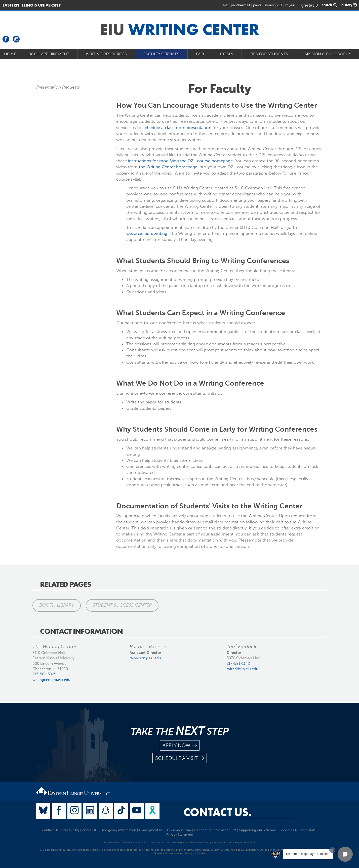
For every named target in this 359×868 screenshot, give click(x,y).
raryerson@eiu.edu (145, 658)
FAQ (200, 54)
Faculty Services (161, 54)
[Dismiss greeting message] (332, 850)
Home (10, 54)
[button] (345, 854)
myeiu (290, 5)
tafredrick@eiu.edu (243, 669)
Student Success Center (122, 605)
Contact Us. (217, 812)
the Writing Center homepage (168, 167)
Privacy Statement (180, 834)
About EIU (90, 830)
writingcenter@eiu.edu (51, 680)
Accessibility (70, 830)
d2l (280, 5)
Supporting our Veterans (258, 830)
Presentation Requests (58, 87)
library (269, 5)
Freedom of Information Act (215, 830)
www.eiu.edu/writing (147, 233)
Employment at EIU (153, 830)
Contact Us (50, 830)
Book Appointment (49, 54)
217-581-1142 (238, 664)
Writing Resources (106, 54)
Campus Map (181, 830)
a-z (225, 5)
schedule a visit (180, 758)
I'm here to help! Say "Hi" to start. (308, 854)
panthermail (240, 5)
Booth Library (57, 605)
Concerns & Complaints (297, 830)
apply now (180, 745)
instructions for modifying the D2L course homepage (180, 161)
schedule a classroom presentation (177, 128)
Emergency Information (118, 830)
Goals (227, 54)
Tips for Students (269, 54)
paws (257, 5)
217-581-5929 (44, 674)
